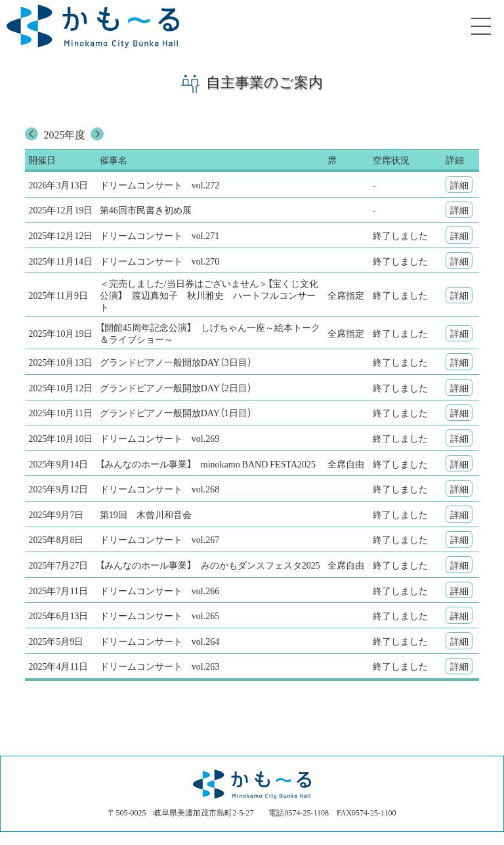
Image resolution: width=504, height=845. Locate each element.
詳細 (459, 184)
